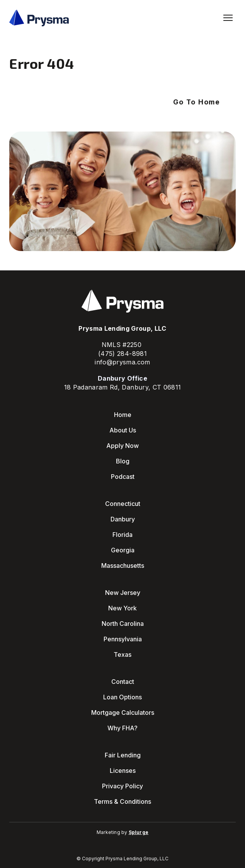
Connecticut (123, 504)
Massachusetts (123, 566)
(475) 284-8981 (122, 354)
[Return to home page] (39, 18)
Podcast (123, 477)
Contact (123, 682)
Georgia (123, 550)
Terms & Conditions (122, 801)
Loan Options (122, 697)
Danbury (123, 519)
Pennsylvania (123, 639)
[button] (197, 102)
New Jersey (123, 593)
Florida (122, 535)
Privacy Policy (122, 786)
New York (122, 608)
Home (123, 415)
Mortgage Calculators (123, 713)
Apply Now (122, 446)
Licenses (123, 771)
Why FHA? (122, 728)
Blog (123, 461)
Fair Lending (123, 755)
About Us (123, 430)
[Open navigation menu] (228, 18)
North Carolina (123, 624)
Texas (122, 654)
